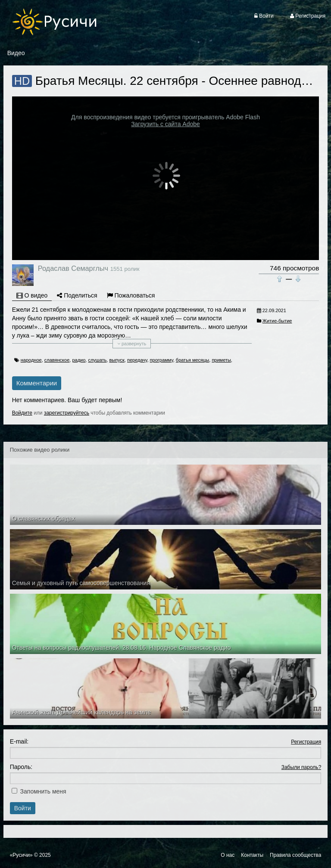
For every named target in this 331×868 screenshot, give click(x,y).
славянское (57, 360)
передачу (137, 360)
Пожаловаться (131, 295)
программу (162, 360)
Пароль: (21, 767)
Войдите (22, 413)
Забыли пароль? (301, 767)
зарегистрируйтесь (67, 413)
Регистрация (306, 742)
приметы (221, 360)
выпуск (117, 360)
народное (31, 360)
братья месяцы (192, 360)
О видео (32, 295)
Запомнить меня (43, 791)
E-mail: (19, 741)
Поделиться (77, 295)
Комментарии (37, 383)
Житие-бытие (277, 321)
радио (79, 360)
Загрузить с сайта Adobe (165, 124)
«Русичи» (21, 855)
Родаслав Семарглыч (73, 268)
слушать (97, 360)
